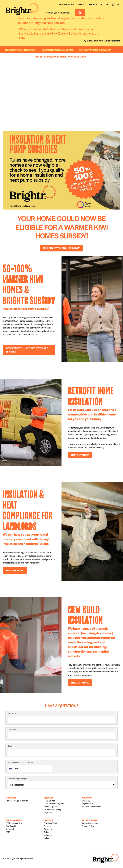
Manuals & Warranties (91, 807)
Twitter (47, 832)
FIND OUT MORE (80, 455)
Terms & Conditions (90, 823)
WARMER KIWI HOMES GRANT (58, 50)
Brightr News (66, 5)
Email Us (47, 826)
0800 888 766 (94, 41)
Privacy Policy (88, 826)
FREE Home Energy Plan (54, 804)
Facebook (48, 829)
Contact (92, 5)
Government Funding (53, 810)
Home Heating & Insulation (21, 50)
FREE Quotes (49, 801)
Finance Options (51, 807)
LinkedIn (47, 838)
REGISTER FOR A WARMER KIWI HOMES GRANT (62, 57)
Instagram (48, 835)
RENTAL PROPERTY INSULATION (95, 50)
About (81, 5)
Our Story (86, 801)
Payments (48, 813)
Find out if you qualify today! (61, 248)
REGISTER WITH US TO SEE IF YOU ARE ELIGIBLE (27, 350)
